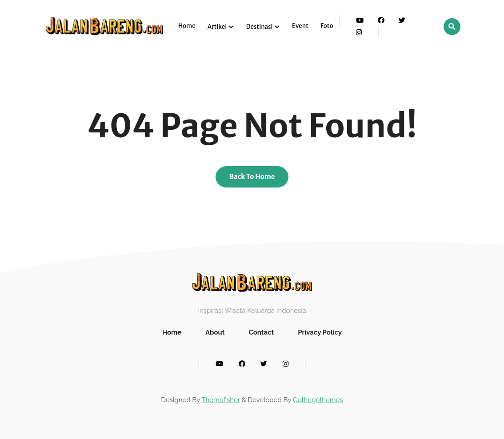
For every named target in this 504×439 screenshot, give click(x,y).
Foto (327, 26)
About (215, 332)
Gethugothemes (318, 400)
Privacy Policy (320, 332)
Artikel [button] (218, 27)
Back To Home (252, 177)
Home (187, 26)
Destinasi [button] (260, 27)
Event (300, 26)
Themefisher (220, 400)
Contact (261, 332)
